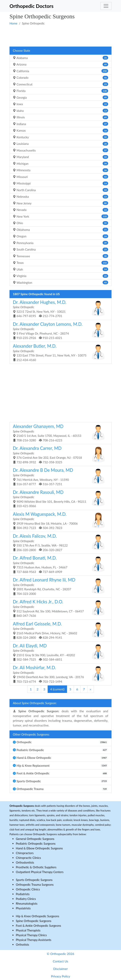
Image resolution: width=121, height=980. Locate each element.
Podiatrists (23, 894)
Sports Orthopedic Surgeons (34, 880)
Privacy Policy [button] (61, 976)
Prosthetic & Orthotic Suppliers (36, 867)
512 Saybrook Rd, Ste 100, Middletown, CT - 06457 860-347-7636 (59, 608)
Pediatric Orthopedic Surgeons (36, 843)
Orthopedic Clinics (28, 889)
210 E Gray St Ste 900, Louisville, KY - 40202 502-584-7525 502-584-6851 (59, 652)
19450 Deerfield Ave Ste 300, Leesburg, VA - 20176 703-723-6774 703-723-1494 (59, 674)
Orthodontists (25, 862)
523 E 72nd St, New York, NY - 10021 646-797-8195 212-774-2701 (59, 309)
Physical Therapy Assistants (34, 940)
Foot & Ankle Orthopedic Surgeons (38, 926)
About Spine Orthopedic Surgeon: (35, 703)
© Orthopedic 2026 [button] (61, 954)
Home (13, 23)
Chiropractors (25, 853)
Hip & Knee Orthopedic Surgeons (37, 916)
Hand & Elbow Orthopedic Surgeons (39, 848)
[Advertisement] (60, 36)
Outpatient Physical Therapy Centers (40, 872)
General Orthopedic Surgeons (35, 839)
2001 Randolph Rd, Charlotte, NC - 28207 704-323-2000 (59, 586)
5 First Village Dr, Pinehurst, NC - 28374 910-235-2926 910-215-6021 (59, 331)
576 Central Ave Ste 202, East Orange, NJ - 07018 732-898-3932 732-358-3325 (59, 455)
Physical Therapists (28, 930)
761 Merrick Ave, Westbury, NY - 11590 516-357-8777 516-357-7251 (59, 477)
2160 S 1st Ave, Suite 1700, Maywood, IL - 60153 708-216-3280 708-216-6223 (59, 433)
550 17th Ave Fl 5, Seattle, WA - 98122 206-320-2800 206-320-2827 (59, 542)
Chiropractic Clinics (28, 858)
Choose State (21, 51)
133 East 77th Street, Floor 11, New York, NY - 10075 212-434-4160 (59, 352)
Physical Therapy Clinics (31, 935)
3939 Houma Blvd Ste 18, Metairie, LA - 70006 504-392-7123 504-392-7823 (59, 521)
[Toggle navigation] (106, 6)
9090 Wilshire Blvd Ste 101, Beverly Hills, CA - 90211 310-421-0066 (59, 499)
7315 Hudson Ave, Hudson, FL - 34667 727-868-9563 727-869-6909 (59, 564)
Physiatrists (23, 908)
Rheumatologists (27, 903)
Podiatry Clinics (26, 899)
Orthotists (22, 944)
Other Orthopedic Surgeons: (31, 734)
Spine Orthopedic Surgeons (34, 921)
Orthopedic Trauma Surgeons (35, 885)
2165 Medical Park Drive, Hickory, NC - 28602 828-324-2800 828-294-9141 (59, 630)
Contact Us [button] (60, 961)
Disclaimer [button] (60, 969)
